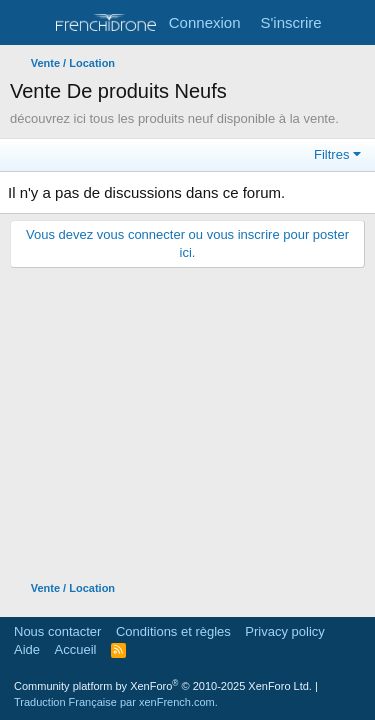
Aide (27, 649)
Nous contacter (57, 631)
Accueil (76, 649)
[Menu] (27, 23)
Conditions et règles (173, 631)
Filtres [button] (331, 154)
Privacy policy (284, 631)
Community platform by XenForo (163, 686)
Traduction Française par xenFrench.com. (116, 702)
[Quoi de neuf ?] (351, 22)
